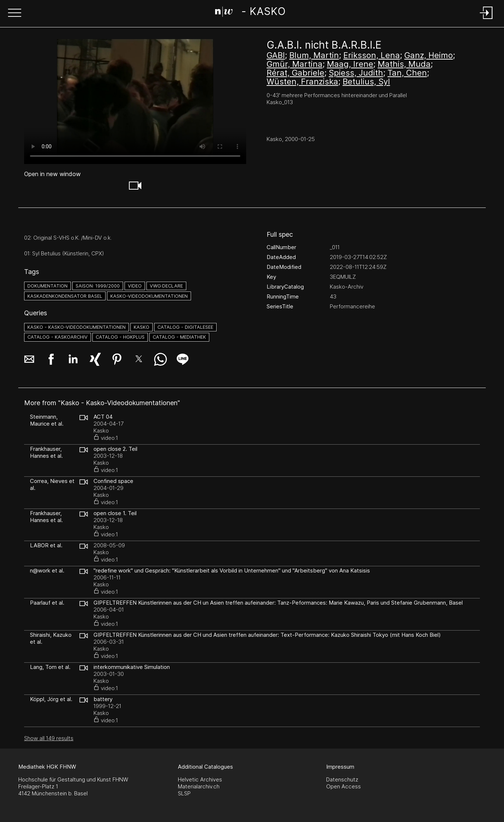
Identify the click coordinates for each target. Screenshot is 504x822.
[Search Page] (250, 13)
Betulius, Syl (366, 81)
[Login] (486, 20)
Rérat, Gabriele (295, 73)
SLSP (184, 793)
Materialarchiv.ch (199, 786)
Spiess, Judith (356, 73)
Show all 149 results (49, 738)
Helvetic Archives (200, 779)
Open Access (343, 786)
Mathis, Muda (404, 64)
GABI (276, 55)
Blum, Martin (314, 55)
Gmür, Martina (295, 64)
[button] (15, 14)
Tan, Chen (407, 73)
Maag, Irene (350, 64)
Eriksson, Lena (372, 55)
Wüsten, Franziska (302, 81)
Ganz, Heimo (429, 55)
